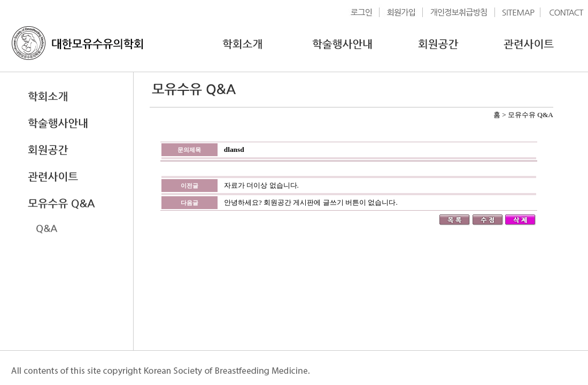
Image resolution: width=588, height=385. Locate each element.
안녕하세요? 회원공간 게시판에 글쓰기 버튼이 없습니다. (311, 202)
